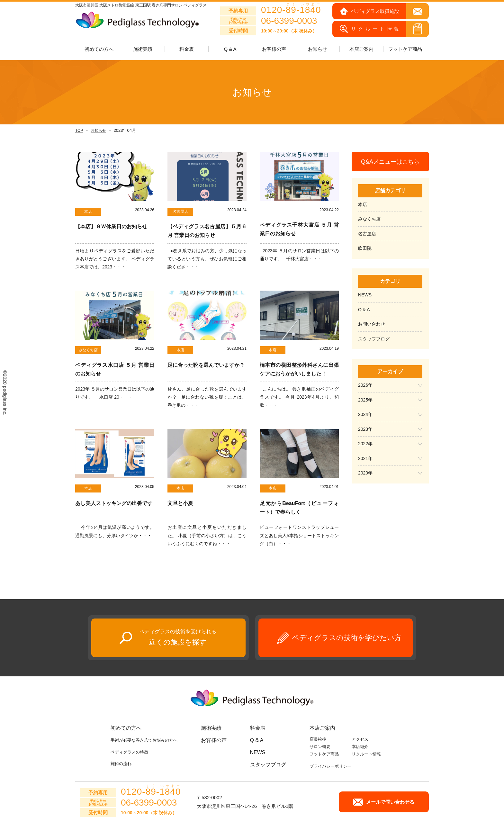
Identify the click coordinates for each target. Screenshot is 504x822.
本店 (363, 204)
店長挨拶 (318, 739)
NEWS (365, 295)
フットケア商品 (405, 49)
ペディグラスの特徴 (129, 752)
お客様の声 (274, 49)
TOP (79, 131)
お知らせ (98, 131)
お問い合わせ (372, 324)
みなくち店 (369, 219)
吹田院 (365, 248)
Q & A (230, 49)
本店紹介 (360, 747)
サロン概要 (320, 747)
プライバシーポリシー (330, 766)
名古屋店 (367, 234)
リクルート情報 (366, 754)
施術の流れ (121, 764)
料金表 (187, 49)
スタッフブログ (374, 339)
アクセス (360, 739)
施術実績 (211, 728)
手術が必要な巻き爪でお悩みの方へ (144, 740)
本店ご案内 (322, 728)
